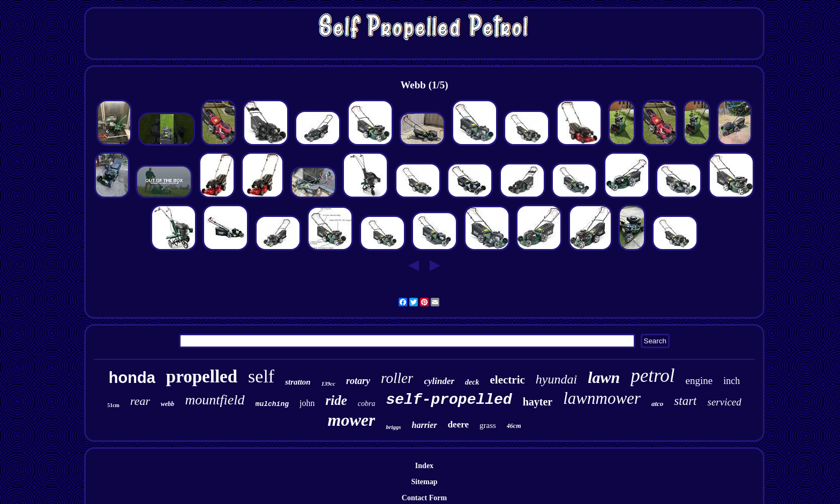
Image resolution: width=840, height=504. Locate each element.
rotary (358, 381)
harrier (425, 425)
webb (167, 404)
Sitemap (424, 482)
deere (458, 424)
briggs (393, 427)
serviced (724, 402)
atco (657, 404)
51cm (113, 405)
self (261, 376)
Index (424, 466)
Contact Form (424, 498)
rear (140, 401)
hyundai (556, 379)
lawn (604, 377)
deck (472, 382)
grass (488, 425)
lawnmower (602, 398)
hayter (538, 402)
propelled (202, 377)
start (685, 401)
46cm (514, 426)
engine (699, 381)
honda (132, 378)
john (307, 403)
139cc (328, 383)
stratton (298, 382)
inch (732, 381)
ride (336, 400)
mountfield (215, 400)
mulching (272, 404)
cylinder (439, 381)
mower (352, 420)
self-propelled (449, 400)
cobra (367, 404)
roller (397, 378)
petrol (652, 376)
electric (508, 380)
